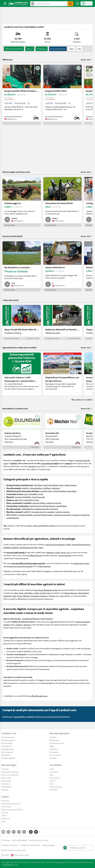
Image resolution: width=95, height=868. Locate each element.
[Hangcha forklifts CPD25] (62, 95)
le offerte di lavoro (35, 555)
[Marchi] (36, 832)
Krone (19, 596)
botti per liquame (49, 506)
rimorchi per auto (38, 497)
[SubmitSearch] (70, 4)
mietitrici (26, 488)
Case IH (43, 593)
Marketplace (42, 49)
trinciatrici (54, 509)
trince (21, 500)
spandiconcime (35, 506)
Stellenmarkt (6, 787)
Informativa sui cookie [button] (39, 840)
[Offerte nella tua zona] (33, 4)
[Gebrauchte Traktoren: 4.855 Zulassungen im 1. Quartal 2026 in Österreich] (22, 374)
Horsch (52, 596)
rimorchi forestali (59, 491)
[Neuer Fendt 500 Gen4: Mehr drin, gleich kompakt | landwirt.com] (22, 323)
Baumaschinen (55, 755)
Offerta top (7, 60)
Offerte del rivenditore (14, 49)
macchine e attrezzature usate (46, 590)
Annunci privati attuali (12, 236)
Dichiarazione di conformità (13, 850)
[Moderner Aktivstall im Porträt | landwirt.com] (62, 323)
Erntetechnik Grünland (10, 772)
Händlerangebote (8, 740)
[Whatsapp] (24, 832)
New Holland (53, 485)
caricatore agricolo (39, 512)
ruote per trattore (39, 503)
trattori (68, 544)
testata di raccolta (42, 509)
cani (68, 552)
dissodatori (34, 494)
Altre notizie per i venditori (82, 400)
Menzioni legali (48, 845)
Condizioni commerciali (30, 845)
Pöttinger (26, 596)
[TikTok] (19, 832)
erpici (26, 494)
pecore (63, 552)
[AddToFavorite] (38, 68)
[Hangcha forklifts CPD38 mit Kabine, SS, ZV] (22, 95)
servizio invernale (63, 512)
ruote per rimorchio (54, 503)
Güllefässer (54, 749)
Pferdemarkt (6, 781)
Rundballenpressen (57, 743)
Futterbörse (6, 784)
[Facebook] (14, 832)
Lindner (36, 593)
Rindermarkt (6, 778)
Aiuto (5, 855)
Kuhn (14, 596)
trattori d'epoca (71, 485)
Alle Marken (6, 755)
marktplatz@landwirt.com (10, 865)
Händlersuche (7, 746)
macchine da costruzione (55, 544)
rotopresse (56, 488)
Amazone (44, 596)
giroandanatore (36, 488)
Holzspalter (54, 752)
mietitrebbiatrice (28, 509)
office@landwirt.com (39, 696)
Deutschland (6, 807)
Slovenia (27, 625)
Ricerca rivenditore (58, 49)
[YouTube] (3, 832)
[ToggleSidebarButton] (5, 3)
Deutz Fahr (7, 596)
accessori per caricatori (62, 515)
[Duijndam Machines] (22, 431)
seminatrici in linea (32, 500)
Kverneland (35, 596)
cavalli (57, 552)
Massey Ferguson (71, 593)
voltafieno (47, 488)
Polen (4, 821)
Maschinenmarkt (8, 737)
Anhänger (53, 758)
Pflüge (52, 746)
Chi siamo (6, 840)
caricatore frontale (25, 515)
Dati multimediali (19, 840)
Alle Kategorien (7, 752)
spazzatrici (51, 512)
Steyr (16, 593)
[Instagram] (9, 832)
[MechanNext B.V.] (62, 431)
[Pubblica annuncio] (77, 3)
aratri (41, 494)
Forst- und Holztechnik (10, 775)
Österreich (5, 801)
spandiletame (62, 506)
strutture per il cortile (81, 563)
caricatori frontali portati (43, 515)
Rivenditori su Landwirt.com (15, 409)
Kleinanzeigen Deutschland (12, 809)
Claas (61, 485)
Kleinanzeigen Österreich (11, 804)
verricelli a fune (46, 491)
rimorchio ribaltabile (23, 497)
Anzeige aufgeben (8, 758)
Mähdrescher (54, 740)
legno (41, 547)
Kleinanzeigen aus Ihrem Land (16, 172)
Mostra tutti (87, 60)
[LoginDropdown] (87, 3)
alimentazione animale (28, 547)
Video (72, 49)
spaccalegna (72, 491)
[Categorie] (31, 832)
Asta (79, 49)
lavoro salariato (65, 555)
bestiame (50, 552)
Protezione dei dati (10, 845)
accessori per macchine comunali (20, 566)
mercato (32, 466)
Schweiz (5, 812)
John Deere (38, 485)
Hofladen (5, 790)
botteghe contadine (11, 547)
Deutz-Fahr (54, 790)
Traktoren (53, 737)
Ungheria (19, 625)
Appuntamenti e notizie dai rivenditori (20, 347)
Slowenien (6, 818)
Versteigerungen (8, 749)
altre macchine (45, 566)
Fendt (45, 485)
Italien (4, 815)
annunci (30, 49)
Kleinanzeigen (7, 743)
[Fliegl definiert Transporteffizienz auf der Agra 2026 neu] (62, 374)
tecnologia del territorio (81, 544)
